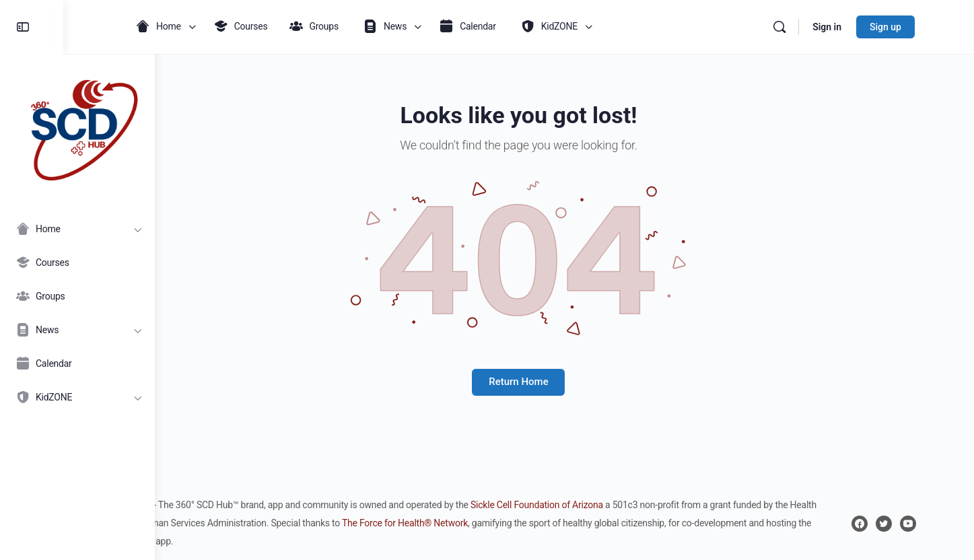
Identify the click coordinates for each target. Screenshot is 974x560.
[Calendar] (77, 363)
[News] (77, 330)
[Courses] (77, 262)
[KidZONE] (77, 397)
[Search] (811, 27)
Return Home (564, 382)
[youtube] (939, 524)
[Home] (77, 229)
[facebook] (891, 524)
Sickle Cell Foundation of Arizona (597, 505)
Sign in (859, 27)
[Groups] (77, 296)
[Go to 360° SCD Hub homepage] (77, 127)
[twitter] (915, 524)
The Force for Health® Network (494, 523)
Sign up (917, 27)
